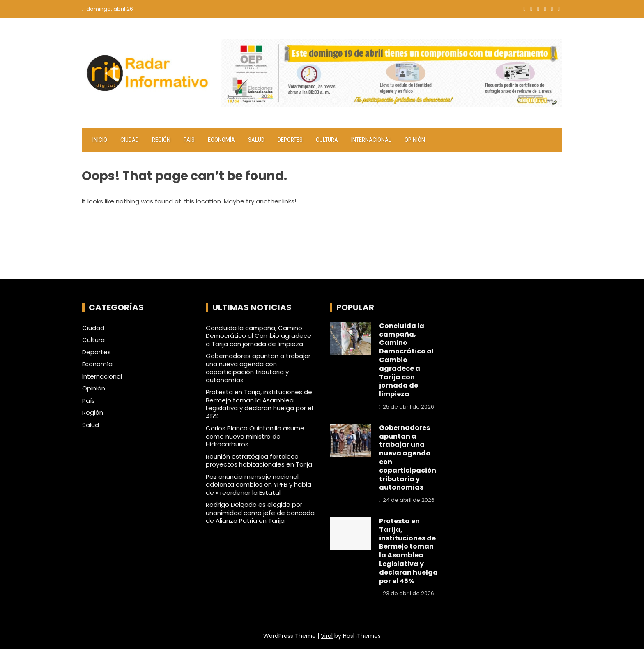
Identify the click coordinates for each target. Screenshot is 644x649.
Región (161, 140)
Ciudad (130, 140)
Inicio (100, 140)
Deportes (290, 140)
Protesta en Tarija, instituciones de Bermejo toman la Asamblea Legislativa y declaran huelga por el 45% (259, 404)
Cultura (327, 140)
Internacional (371, 140)
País (189, 140)
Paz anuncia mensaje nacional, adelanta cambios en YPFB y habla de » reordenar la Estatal (259, 485)
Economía (221, 140)
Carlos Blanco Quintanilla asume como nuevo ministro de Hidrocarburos (255, 436)
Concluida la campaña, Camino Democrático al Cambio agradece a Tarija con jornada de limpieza (259, 336)
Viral (327, 636)
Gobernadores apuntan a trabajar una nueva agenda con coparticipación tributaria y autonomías (258, 368)
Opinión (415, 140)
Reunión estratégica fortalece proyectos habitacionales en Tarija (259, 461)
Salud (256, 140)
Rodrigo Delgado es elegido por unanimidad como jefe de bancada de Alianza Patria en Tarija (260, 513)
